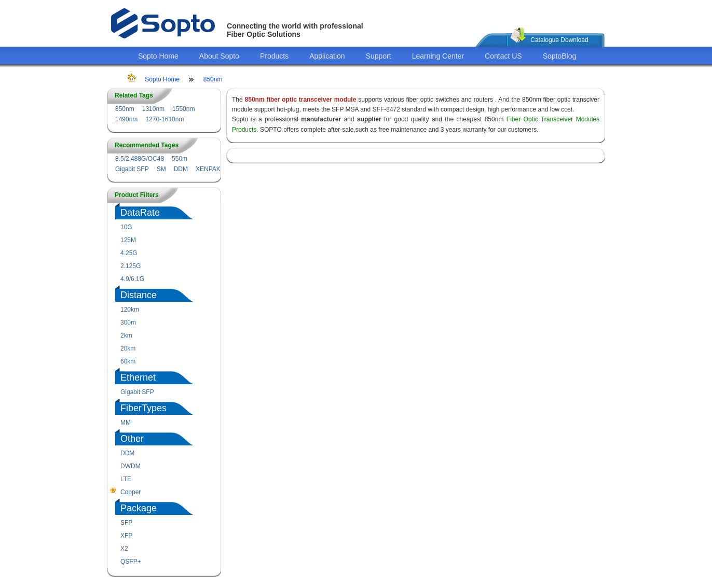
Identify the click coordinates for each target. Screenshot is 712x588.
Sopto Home (158, 56)
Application (327, 56)
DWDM (131, 466)
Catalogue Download (559, 40)
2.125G (131, 266)
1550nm (183, 109)
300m (128, 323)
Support (379, 56)
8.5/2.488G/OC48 (140, 159)
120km (130, 310)
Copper (131, 492)
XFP (126, 536)
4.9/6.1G (132, 279)
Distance (139, 295)
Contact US (503, 56)
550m (180, 159)
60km (128, 361)
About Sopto (219, 56)
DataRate (140, 213)
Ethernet (138, 377)
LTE (126, 479)
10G (126, 227)
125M (128, 240)
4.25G (129, 253)
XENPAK (208, 169)
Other (132, 439)
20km (128, 348)
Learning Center (438, 56)
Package (139, 508)
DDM (181, 169)
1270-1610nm (165, 119)
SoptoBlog (560, 56)
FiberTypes (143, 408)
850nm (213, 79)
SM (161, 169)
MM (126, 423)
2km (126, 335)
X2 (124, 549)
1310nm (153, 109)
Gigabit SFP (132, 169)
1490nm (126, 119)
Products (274, 56)
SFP (126, 523)
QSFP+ (131, 562)
